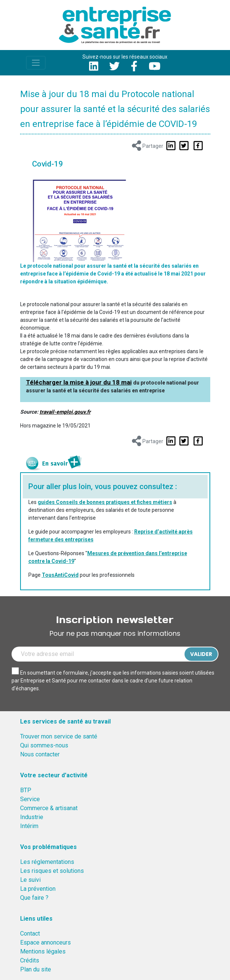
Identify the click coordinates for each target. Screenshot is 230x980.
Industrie (32, 817)
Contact (30, 934)
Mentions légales (43, 951)
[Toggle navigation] (36, 63)
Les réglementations (47, 862)
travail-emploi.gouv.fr (65, 412)
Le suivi (30, 880)
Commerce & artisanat (49, 808)
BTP (26, 790)
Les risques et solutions (52, 871)
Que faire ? (34, 898)
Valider (201, 654)
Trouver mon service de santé (59, 736)
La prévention (38, 889)
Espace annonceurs (45, 942)
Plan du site (36, 969)
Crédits (30, 960)
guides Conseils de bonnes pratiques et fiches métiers (105, 502)
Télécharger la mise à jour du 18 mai (79, 382)
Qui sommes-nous (44, 745)
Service (30, 799)
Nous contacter (40, 754)
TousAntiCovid (60, 575)
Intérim (29, 826)
